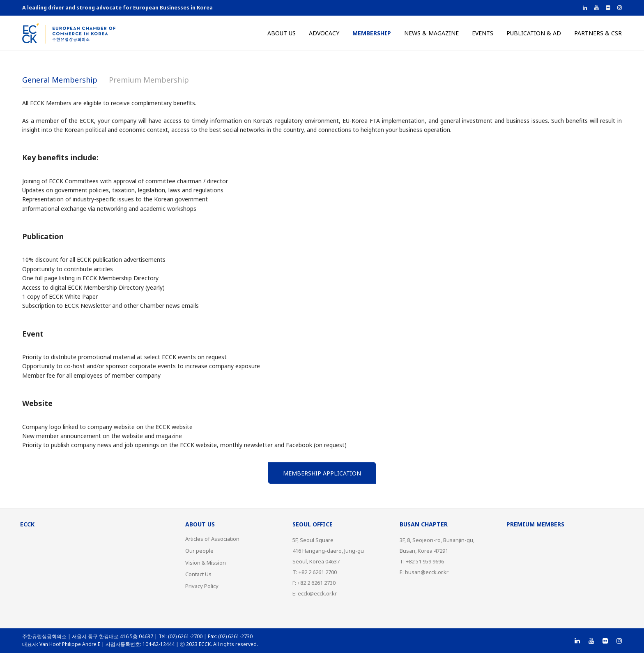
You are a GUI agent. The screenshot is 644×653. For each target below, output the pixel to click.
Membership (372, 33)
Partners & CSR (598, 33)
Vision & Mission (206, 563)
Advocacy (324, 33)
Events (483, 33)
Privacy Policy (202, 586)
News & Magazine (431, 33)
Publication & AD (534, 33)
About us (282, 33)
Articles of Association (212, 539)
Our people (199, 551)
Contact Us (198, 574)
